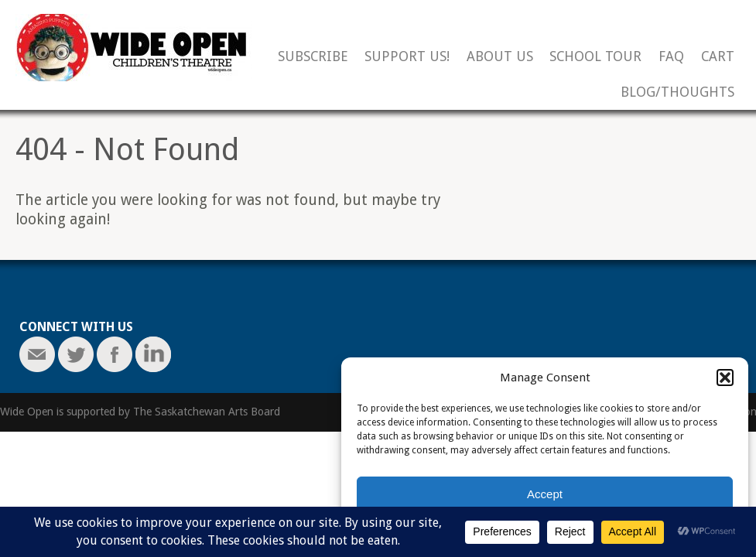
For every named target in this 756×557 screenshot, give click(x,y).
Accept (545, 494)
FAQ (671, 57)
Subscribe (313, 57)
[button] (725, 378)
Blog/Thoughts (677, 92)
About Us (500, 57)
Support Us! (407, 57)
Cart (718, 57)
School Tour (595, 57)
